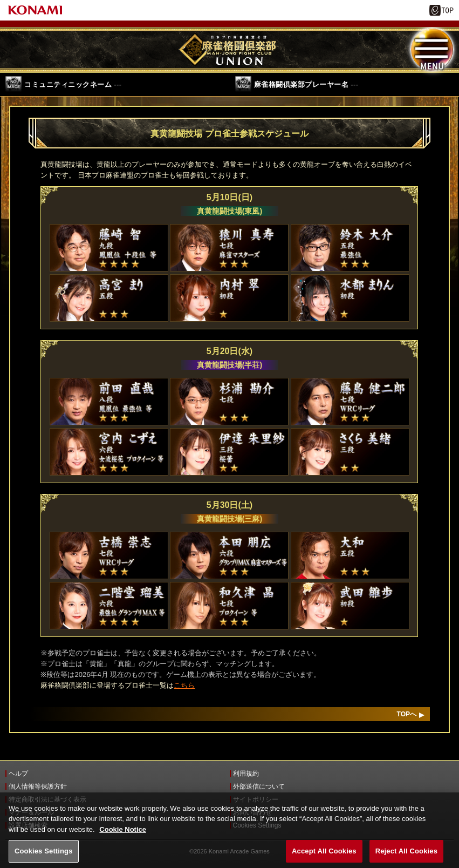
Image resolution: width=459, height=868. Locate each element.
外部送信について (259, 786)
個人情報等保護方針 (38, 786)
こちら (184, 685)
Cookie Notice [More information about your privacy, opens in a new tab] (123, 836)
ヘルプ (18, 774)
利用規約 (246, 774)
